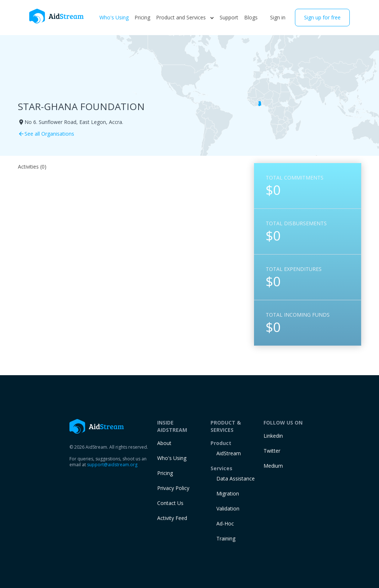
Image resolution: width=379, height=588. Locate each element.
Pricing (142, 17)
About (164, 443)
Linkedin (273, 436)
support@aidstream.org (112, 465)
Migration (228, 493)
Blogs (251, 17)
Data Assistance (236, 478)
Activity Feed (172, 518)
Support (229, 17)
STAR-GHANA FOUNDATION (81, 106)
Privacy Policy (173, 488)
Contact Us (170, 503)
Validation (228, 508)
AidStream (229, 453)
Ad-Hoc (225, 523)
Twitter (272, 451)
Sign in (278, 17)
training (226, 538)
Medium (273, 466)
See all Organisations (46, 134)
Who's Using (114, 17)
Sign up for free (322, 17)
